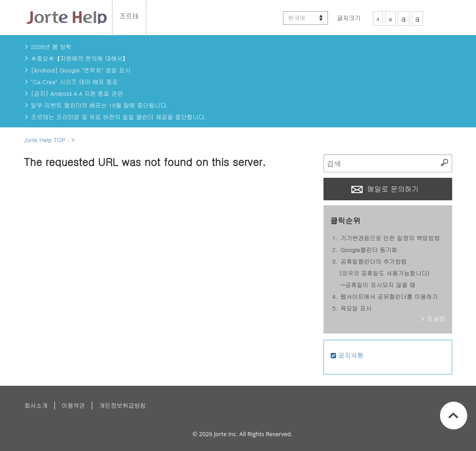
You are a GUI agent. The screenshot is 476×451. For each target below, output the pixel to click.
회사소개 (36, 405)
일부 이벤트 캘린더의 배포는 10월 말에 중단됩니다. (100, 105)
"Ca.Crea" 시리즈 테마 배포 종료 (74, 82)
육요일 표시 (356, 308)
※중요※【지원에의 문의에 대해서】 (80, 58)
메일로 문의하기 (385, 189)
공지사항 (347, 355)
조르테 (129, 16)
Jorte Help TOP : (47, 140)
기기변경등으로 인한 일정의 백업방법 (390, 238)
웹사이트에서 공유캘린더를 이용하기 (389, 296)
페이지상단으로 (454, 415)
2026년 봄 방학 (52, 47)
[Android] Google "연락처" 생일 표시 (81, 70)
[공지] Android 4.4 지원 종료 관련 (77, 93)
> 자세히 (433, 319)
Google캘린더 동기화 (369, 250)
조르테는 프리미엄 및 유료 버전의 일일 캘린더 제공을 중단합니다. (119, 117)
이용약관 (73, 405)
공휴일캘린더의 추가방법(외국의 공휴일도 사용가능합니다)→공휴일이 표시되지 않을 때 (384, 273)
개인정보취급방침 (122, 405)
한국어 (297, 18)
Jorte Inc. (226, 434)
